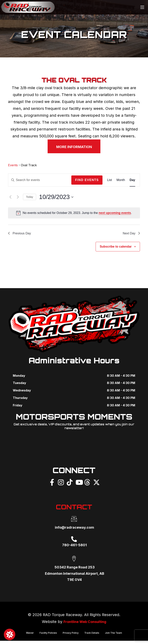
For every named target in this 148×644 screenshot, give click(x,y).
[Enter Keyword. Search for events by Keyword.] (40, 183)
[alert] (74, 215)
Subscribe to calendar (116, 250)
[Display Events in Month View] (121, 183)
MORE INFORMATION (74, 148)
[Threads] (87, 485)
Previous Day (21, 236)
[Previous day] (10, 200)
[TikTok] (70, 485)
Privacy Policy (71, 636)
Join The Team (113, 636)
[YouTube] (78, 485)
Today (30, 199)
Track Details (92, 636)
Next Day (131, 236)
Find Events (87, 182)
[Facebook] (52, 485)
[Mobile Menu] (142, 7)
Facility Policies (48, 636)
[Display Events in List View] (109, 183)
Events (13, 168)
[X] (96, 485)
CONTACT (74, 510)
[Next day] (18, 200)
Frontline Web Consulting (85, 625)
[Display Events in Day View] (132, 183)
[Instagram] (61, 485)
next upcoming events (115, 215)
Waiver (30, 636)
